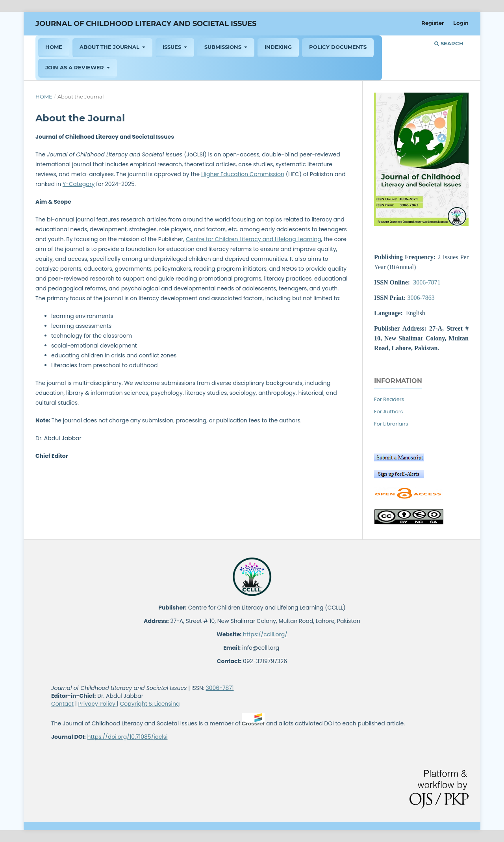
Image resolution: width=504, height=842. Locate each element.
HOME (54, 47)
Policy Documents (338, 47)
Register (433, 23)
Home (44, 97)
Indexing (278, 47)
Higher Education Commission (243, 174)
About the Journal (110, 47)
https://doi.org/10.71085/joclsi (128, 737)
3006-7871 (427, 282)
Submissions (224, 47)
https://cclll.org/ (265, 634)
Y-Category (79, 184)
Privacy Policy (97, 704)
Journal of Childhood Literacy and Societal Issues (146, 24)
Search (449, 43)
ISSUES (173, 47)
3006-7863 (421, 298)
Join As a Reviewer (75, 67)
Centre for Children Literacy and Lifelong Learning (254, 239)
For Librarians (391, 424)
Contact (62, 704)
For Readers (389, 399)
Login (461, 23)
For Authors (388, 412)
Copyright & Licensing (150, 704)
